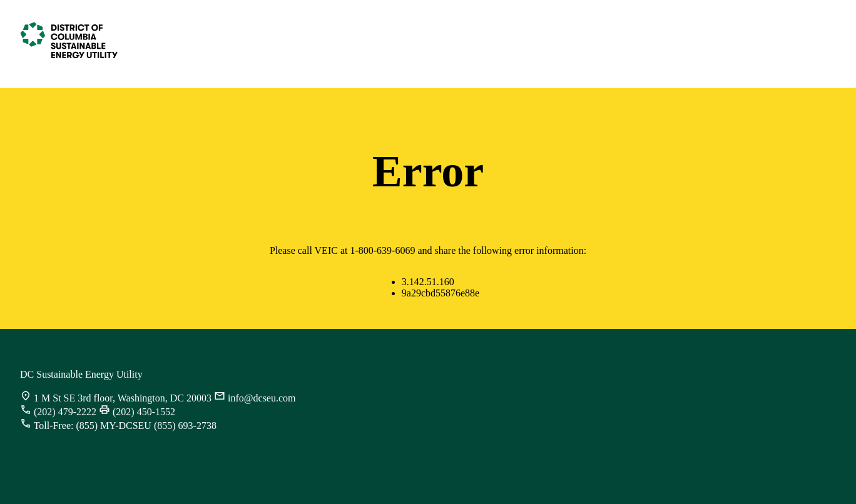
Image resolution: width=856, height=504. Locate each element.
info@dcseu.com (262, 398)
